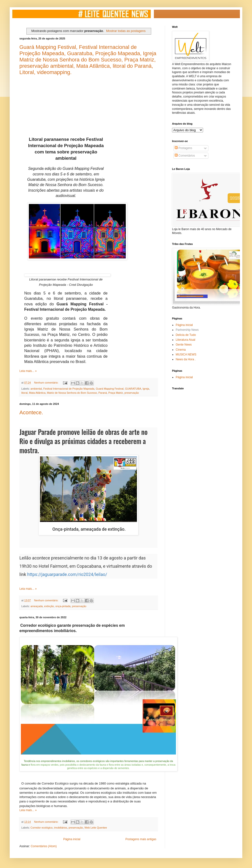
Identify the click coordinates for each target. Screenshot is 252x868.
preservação (132, 393)
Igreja (146, 389)
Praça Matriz (116, 393)
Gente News (184, 345)
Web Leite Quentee (96, 828)
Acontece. (31, 412)
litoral (24, 393)
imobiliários (61, 828)
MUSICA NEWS (186, 355)
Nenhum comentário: (47, 383)
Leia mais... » (28, 371)
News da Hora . (186, 359)
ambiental (36, 389)
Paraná (103, 393)
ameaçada (37, 606)
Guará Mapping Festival (110, 389)
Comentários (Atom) (44, 846)
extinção (49, 606)
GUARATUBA (133, 389)
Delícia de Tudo (186, 335)
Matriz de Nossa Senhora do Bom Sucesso (72, 393)
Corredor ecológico (42, 828)
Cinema (181, 350)
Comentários (185, 156)
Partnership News (187, 330)
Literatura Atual (185, 340)
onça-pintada (63, 606)
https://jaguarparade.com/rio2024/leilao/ (67, 574)
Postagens (183, 148)
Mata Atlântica (37, 393)
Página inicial (72, 839)
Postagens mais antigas (141, 839)
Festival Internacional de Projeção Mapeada (69, 389)
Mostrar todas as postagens (126, 31)
